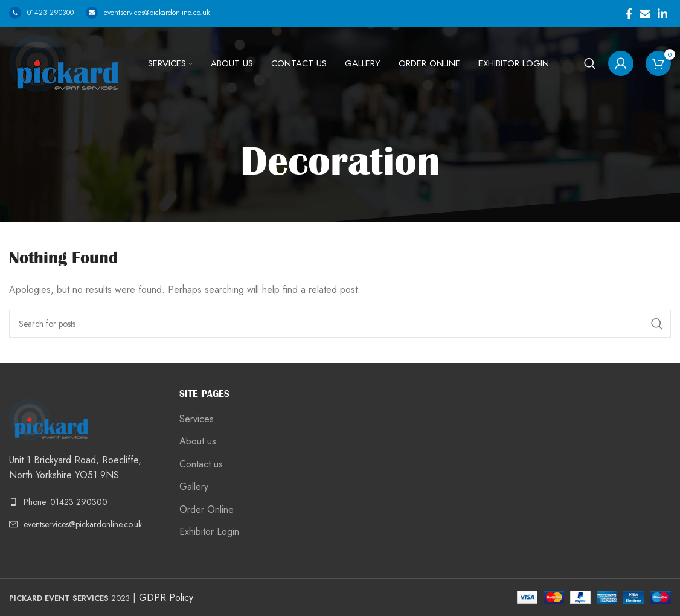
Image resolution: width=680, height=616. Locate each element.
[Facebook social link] (629, 14)
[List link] (85, 502)
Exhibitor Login (209, 532)
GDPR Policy (166, 598)
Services (197, 419)
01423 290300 (41, 13)
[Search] (590, 63)
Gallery (194, 487)
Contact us (201, 464)
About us (198, 441)
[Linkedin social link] (662, 14)
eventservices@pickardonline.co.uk (148, 13)
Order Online (207, 510)
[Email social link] (645, 14)
